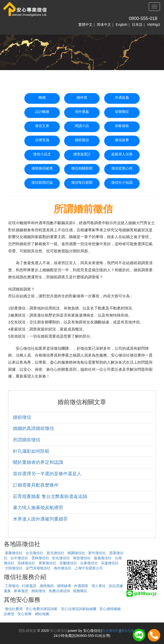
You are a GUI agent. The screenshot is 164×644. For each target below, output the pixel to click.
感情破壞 (64, 586)
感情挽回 (47, 586)
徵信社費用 (14, 609)
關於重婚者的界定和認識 (38, 462)
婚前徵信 (82, 140)
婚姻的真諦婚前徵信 (33, 428)
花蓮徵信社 (110, 563)
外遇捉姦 (122, 97)
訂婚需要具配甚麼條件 (36, 485)
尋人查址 (99, 586)
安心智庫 (25, 614)
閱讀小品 (82, 126)
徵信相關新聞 (82, 168)
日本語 (137, 25)
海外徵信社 (63, 568)
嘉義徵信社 (103, 558)
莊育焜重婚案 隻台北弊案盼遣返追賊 (50, 496)
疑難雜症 (122, 112)
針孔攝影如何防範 (31, 451)
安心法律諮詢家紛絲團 (79, 609)
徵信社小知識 (122, 182)
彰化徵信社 (61, 558)
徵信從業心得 (122, 168)
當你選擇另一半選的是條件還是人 (47, 474)
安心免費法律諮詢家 (42, 609)
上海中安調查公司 (89, 568)
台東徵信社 (89, 563)
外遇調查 (81, 586)
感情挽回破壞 (42, 168)
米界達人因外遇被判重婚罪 (40, 519)
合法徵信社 (111, 631)
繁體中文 (85, 25)
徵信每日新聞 (82, 182)
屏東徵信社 (47, 563)
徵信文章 (42, 126)
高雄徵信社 (26, 563)
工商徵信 (12, 586)
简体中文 (104, 25)
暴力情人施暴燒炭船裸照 (38, 508)
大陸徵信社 (14, 568)
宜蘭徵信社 (68, 563)
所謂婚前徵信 (27, 440)
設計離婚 (42, 112)
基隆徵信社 (14, 553)
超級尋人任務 (122, 154)
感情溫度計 (82, 154)
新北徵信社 (56, 553)
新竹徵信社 (97, 553)
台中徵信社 (19, 558)
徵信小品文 (42, 154)
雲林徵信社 (40, 558)
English (121, 25)
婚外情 (82, 97)
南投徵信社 (82, 558)
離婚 (42, 97)
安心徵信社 (58, 631)
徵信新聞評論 (42, 182)
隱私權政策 (28, 631)
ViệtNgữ (153, 25)
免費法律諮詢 (59, 591)
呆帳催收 (122, 126)
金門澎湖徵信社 (38, 568)
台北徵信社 (34, 553)
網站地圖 (42, 614)
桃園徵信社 (76, 553)
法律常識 (42, 140)
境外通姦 (82, 112)
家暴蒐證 (21, 591)
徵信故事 (122, 140)
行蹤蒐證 (29, 586)
